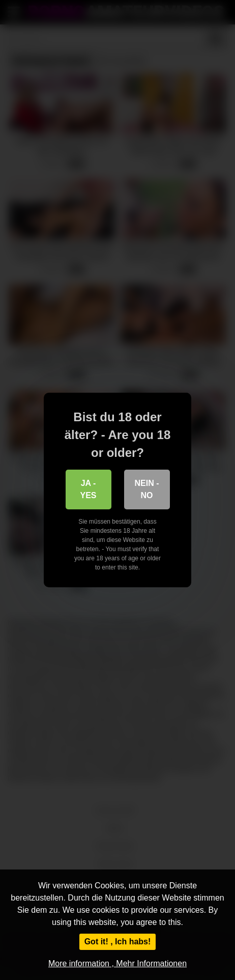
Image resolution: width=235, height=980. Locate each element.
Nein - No (147, 489)
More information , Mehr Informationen (118, 963)
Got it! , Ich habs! (118, 942)
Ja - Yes (88, 489)
